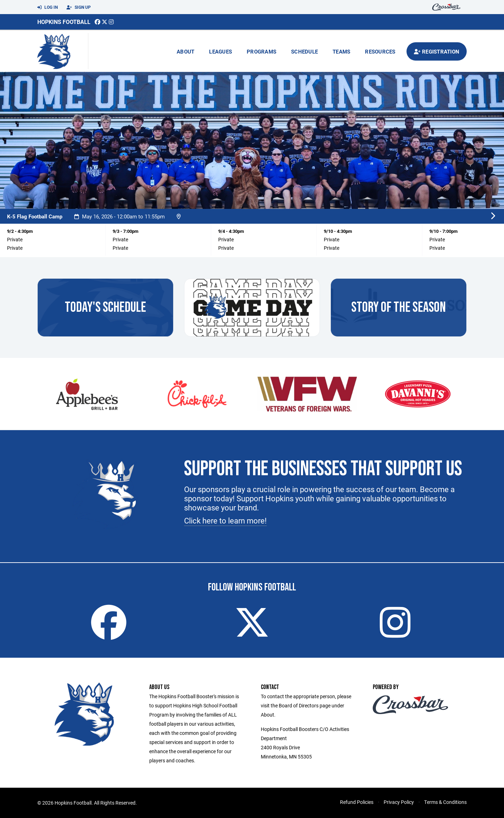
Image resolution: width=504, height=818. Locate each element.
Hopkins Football (64, 22)
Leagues (220, 51)
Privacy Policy (399, 802)
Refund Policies (357, 802)
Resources (380, 51)
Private (15, 248)
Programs (262, 51)
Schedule (304, 51)
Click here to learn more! (225, 520)
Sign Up (79, 7)
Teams (341, 51)
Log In (48, 7)
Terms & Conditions (445, 802)
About (185, 51)
